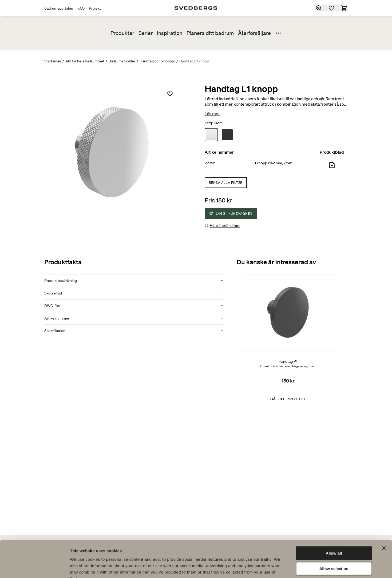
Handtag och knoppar (157, 61)
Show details (280, 567)
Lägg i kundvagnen (231, 214)
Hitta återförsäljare (225, 226)
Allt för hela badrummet (85, 61)
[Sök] (319, 8)
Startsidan (53, 61)
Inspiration (170, 33)
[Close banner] (384, 516)
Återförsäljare (254, 33)
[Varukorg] (345, 8)
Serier (146, 33)
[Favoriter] (332, 8)
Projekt (95, 8)
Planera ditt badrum (210, 33)
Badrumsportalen (59, 8)
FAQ (81, 8)
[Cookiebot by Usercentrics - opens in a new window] (35, 568)
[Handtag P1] (288, 340)
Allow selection (334, 536)
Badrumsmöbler (122, 61)
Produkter (122, 33)
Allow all (334, 521)
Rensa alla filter (226, 183)
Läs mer (212, 114)
